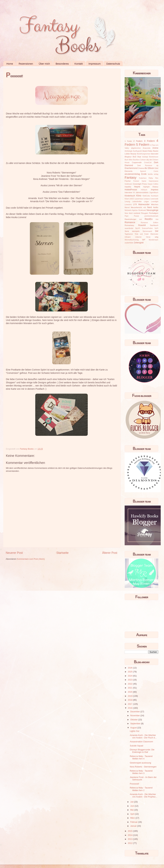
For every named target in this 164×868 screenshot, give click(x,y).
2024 (130, 676)
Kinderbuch (130, 196)
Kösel (127, 199)
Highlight (146, 187)
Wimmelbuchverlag (132, 240)
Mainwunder (144, 204)
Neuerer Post (14, 553)
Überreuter (154, 234)
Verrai (148, 237)
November (135, 716)
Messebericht (136, 207)
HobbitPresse (131, 190)
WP (144, 240)
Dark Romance (145, 165)
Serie (127, 231)
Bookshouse (154, 157)
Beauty (133, 154)
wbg (157, 237)
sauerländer (129, 228)
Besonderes (62, 64)
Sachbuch (154, 225)
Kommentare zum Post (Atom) (31, 559)
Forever (136, 181)
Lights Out (134, 731)
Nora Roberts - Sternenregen (143, 767)
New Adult (129, 213)
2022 (130, 684)
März (133, 818)
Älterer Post (110, 553)
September (136, 724)
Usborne (138, 237)
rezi (141, 219)
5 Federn (143, 145)
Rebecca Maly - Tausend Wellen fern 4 (141, 757)
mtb (145, 207)
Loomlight (155, 202)
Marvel (127, 207)
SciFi (156, 228)
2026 (130, 668)
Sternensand (147, 231)
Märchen (155, 204)
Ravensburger (130, 219)
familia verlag (153, 174)
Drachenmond (131, 168)
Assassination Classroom (141, 742)
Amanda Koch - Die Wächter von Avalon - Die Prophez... (143, 796)
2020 (130, 692)
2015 (130, 831)
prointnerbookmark (151, 216)
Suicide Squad (136, 746)
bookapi (145, 157)
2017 (130, 704)
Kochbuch (155, 196)
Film (157, 178)
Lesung (127, 202)
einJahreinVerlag (132, 174)
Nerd (149, 207)
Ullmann (128, 237)
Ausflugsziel (137, 151)
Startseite (62, 553)
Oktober (134, 720)
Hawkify (128, 187)
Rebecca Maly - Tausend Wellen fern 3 (141, 772)
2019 (130, 696)
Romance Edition (150, 223)
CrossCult (148, 163)
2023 (130, 680)
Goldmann (128, 184)
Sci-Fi (138, 228)
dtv (146, 168)
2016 (130, 708)
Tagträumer (129, 234)
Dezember (135, 712)
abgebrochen (136, 148)
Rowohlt (142, 225)
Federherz (143, 178)
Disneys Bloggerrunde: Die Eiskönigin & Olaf (142, 751)
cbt (150, 160)
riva (157, 219)
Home (10, 64)
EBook (151, 168)
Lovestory (128, 205)
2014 (130, 835)
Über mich (44, 64)
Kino (139, 196)
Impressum (94, 64)
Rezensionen (26, 64)
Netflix (156, 207)
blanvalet (155, 154)
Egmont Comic (149, 171)
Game (144, 181)
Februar (134, 822)
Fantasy (131, 178)
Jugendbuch (154, 193)
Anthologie (129, 151)
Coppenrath (137, 162)
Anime (155, 148)
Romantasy (129, 225)
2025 (130, 672)
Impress (155, 190)
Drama (141, 168)
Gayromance (154, 181)
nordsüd (137, 213)
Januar (134, 826)
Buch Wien (129, 160)
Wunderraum (154, 240)
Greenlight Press (140, 184)
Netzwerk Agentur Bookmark (135, 210)
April (133, 814)
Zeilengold (139, 243)
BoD (134, 157)
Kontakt (79, 64)
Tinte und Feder (142, 234)
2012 (130, 843)
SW (157, 231)
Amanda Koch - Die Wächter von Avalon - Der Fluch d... (143, 736)
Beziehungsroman (144, 154)
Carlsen (143, 160)
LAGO (132, 199)
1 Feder (128, 141)
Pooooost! (134, 784)
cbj (147, 160)
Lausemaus (139, 199)
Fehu (151, 178)
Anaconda (147, 148)
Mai (132, 810)
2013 (130, 839)
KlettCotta (146, 196)
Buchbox (136, 160)
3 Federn (149, 141)
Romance (130, 222)
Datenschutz (113, 64)
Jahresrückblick (142, 192)
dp (157, 165)
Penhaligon (154, 213)
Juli (132, 802)
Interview (128, 192)
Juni (133, 806)
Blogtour (128, 157)
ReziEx (149, 219)
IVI (134, 193)
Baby (150, 151)
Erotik (144, 174)
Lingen (146, 202)
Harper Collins (153, 184)
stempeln (136, 231)
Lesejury (147, 199)
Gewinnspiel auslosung (140, 763)
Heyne (137, 187)
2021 (130, 688)
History (155, 187)
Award (145, 151)
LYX (135, 204)
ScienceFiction (147, 228)
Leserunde (154, 199)
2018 (130, 700)
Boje (139, 157)
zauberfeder (129, 243)
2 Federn (138, 141)
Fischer (128, 181)
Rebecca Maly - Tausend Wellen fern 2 (141, 789)
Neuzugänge (152, 210)
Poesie (137, 216)
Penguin (145, 213)
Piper (127, 216)
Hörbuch (144, 190)
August (134, 728)
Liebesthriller (137, 202)
